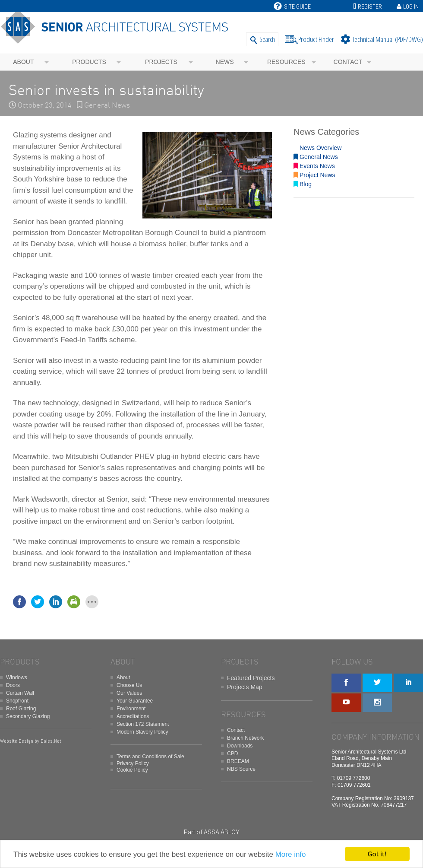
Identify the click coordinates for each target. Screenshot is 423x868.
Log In (411, 6)
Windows (17, 677)
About (23, 62)
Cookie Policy (132, 770)
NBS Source (241, 769)
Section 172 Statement (143, 724)
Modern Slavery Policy (142, 732)
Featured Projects (251, 678)
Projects (161, 62)
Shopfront (17, 701)
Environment (131, 709)
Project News (314, 175)
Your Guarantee (135, 701)
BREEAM (238, 761)
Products (89, 62)
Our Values (129, 693)
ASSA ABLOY (222, 832)
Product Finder (316, 39)
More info (291, 854)
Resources (286, 62)
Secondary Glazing (28, 716)
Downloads (240, 746)
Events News (314, 166)
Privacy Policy (133, 763)
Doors (13, 685)
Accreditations (133, 716)
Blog (303, 184)
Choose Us (129, 685)
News (225, 62)
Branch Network (245, 738)
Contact (348, 62)
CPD (232, 754)
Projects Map (245, 687)
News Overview (317, 148)
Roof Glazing (21, 709)
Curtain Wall (20, 693)
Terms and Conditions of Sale (150, 757)
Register (370, 6)
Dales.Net (51, 741)
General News (107, 106)
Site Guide (292, 6)
